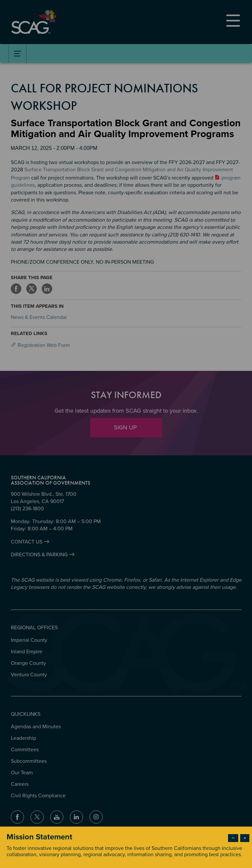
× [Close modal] (245, 838)
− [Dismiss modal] (233, 838)
